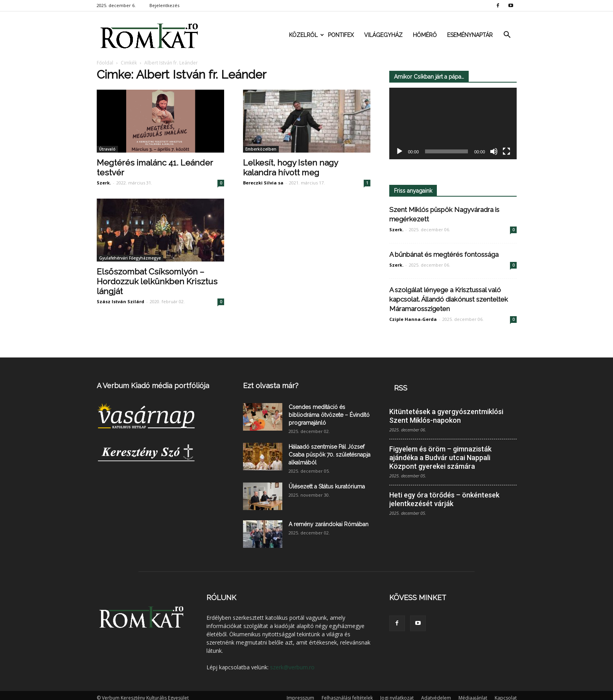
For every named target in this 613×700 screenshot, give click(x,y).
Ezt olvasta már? (271, 386)
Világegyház (383, 35)
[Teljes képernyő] (506, 152)
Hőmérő (425, 35)
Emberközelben (261, 149)
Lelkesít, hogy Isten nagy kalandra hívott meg (290, 168)
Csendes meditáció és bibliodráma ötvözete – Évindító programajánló (329, 415)
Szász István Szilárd (121, 301)
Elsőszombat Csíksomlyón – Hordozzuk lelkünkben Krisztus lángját (157, 281)
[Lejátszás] (399, 152)
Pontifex (341, 35)
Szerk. (104, 183)
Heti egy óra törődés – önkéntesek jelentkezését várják (444, 499)
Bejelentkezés (164, 5)
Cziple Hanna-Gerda (413, 319)
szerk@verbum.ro (292, 667)
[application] (453, 124)
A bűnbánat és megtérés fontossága (444, 254)
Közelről (306, 35)
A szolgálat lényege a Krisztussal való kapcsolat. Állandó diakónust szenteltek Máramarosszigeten (449, 299)
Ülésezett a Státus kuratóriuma (327, 486)
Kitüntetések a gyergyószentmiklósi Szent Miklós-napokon (446, 416)
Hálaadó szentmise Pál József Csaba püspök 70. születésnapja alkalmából (330, 455)
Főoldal (105, 63)
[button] (507, 35)
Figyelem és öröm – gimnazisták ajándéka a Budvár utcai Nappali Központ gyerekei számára (440, 458)
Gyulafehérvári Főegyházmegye (130, 258)
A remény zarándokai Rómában (329, 524)
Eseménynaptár (470, 35)
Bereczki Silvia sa (263, 183)
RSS (401, 388)
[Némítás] (494, 152)
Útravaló (107, 149)
